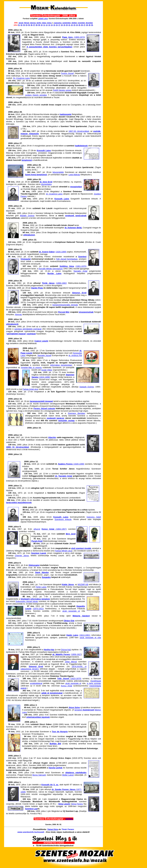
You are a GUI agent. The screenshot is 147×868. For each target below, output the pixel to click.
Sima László (64, 804)
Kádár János (68, 584)
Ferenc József (67, 73)
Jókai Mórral (71, 662)
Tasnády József (44, 355)
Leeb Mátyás (74, 175)
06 (31, 25)
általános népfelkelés (76, 773)
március (33, 23)
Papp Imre (67, 37)
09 (39, 25)
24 (77, 25)
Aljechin (52, 437)
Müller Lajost (68, 775)
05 (29, 25)
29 (89, 25)
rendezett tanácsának (76, 216)
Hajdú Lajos (72, 635)
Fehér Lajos (41, 587)
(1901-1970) (81, 266)
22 (72, 25)
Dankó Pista (37, 288)
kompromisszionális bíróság (65, 305)
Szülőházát (96, 681)
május (44, 23)
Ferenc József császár (44, 408)
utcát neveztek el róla (90, 638)
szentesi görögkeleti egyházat (28, 329)
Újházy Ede (69, 621)
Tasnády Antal (80, 271)
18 (62, 25)
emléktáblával (36, 683)
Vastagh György (87, 387)
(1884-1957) (54, 529)
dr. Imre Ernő (46, 182)
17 (59, 25)
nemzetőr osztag (66, 421)
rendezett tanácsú (55, 418)
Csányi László (41, 341)
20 (67, 25)
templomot (27, 160)
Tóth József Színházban (67, 259)
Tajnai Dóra (53, 829)
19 (64, 25)
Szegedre (46, 577)
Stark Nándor (42, 572)
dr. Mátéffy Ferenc (61, 654)
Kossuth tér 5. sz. (50, 785)
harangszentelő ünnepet (41, 401)
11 (44, 25)
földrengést (34, 565)
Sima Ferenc (77, 804)
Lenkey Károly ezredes (36, 95)
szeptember (66, 23)
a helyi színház (94, 683)
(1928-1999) (79, 464)
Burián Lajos (54, 273)
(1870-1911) (38, 609)
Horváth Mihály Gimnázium (51, 269)
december (89, 23)
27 (84, 25)
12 (47, 25)
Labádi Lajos (43, 19)
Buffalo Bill (55, 744)
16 (57, 25)
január (21, 23)
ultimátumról (12, 324)
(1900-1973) (79, 37)
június (49, 23)
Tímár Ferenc (68, 829)
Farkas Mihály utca (63, 551)
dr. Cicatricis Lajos (54, 194)
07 (34, 25)
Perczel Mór (64, 312)
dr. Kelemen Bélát (73, 228)
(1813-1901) (85, 635)
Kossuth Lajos (44, 150)
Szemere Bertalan (76, 413)
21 (69, 25)
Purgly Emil (37, 541)
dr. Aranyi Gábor (47, 252)
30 (92, 25)
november (81, 23)
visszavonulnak (86, 312)
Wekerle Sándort (81, 616)
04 (26, 25)
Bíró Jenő (71, 534)
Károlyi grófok (55, 768)
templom (84, 710)
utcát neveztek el (71, 611)
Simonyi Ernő (79, 293)
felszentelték (58, 172)
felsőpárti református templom (35, 599)
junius (70, 819)
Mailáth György (27, 216)
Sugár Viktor (47, 370)
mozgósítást (76, 187)
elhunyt (37, 529)
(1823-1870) (69, 679)
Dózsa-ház (66, 650)
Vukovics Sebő (94, 517)
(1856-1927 (76, 654)
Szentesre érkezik (63, 519)
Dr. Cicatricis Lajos (21, 78)
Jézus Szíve (74, 707)
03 (24, 25)
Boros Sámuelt (39, 775)
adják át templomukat (52, 693)
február (27, 23)
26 (82, 25)
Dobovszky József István (27, 601)
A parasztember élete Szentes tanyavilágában (49, 47)
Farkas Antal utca (30, 389)
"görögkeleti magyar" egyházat (21, 334)
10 (42, 25)
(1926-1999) (61, 252)
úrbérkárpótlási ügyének (38, 717)
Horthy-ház (49, 650)
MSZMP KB (83, 584)
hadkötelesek (81, 146)
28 (87, 25)
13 (49, 25)
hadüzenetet (66, 114)
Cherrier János (22, 556)
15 (54, 25)
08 (37, 25)
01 (19, 25)
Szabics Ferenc (66, 464)
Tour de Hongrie (60, 732)
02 (22, 25)
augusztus (58, 23)
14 (52, 25)
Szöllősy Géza (67, 266)
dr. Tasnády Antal (64, 476)
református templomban (61, 365)
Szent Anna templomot (36, 175)
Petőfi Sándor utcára (62, 90)
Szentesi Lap (31, 809)
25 (79, 25)
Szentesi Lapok (39, 553)
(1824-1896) (44, 377)
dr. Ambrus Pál (75, 355)
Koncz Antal (66, 686)
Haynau (18, 314)
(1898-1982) (61, 283)
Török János (48, 283)
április (39, 23)
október (74, 23)
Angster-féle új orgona (31, 367)
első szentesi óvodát (81, 548)
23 (74, 25)
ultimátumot (29, 235)
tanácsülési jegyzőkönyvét (19, 502)
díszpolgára (46, 184)
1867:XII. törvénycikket (79, 131)
